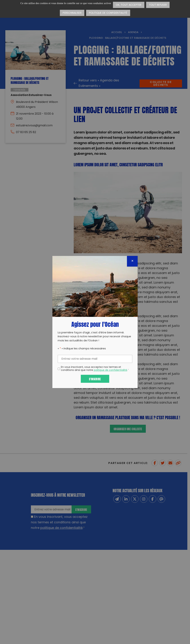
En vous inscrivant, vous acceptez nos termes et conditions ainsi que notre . (95, 369)
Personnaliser (72, 13)
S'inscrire (95, 379)
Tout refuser (158, 5)
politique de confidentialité (110, 370)
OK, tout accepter (129, 5)
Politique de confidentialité (108, 13)
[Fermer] (132, 261)
